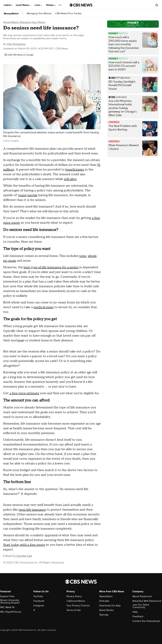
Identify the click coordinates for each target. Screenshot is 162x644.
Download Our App (110, 606)
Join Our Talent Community (141, 606)
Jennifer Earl (24, 556)
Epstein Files (7, 596)
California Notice (76, 601)
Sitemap (104, 615)
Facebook (39, 601)
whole (92, 256)
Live (39, 5)
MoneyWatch (11, 14)
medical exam (44, 307)
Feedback (138, 616)
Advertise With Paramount (147, 601)
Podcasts (104, 601)
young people (27, 195)
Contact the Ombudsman (146, 621)
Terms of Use (74, 610)
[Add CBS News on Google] (19, 55)
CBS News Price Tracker (68, 14)
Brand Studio (106, 610)
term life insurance (32, 510)
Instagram (39, 606)
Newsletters (106, 596)
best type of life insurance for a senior (51, 267)
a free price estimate (24, 393)
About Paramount (142, 596)
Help (135, 612)
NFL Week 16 (7, 607)
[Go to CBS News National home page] (81, 5)
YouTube (38, 596)
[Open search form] (157, 5)
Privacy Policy (74, 596)
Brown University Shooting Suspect (10, 601)
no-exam (10, 261)
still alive (70, 179)
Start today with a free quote (24, 545)
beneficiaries (75, 170)
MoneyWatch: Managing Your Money (24, 22)
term (83, 256)
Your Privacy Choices (78, 606)
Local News (23, 5)
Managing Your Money (39, 14)
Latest (8, 5)
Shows (51, 5)
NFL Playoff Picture (11, 612)
